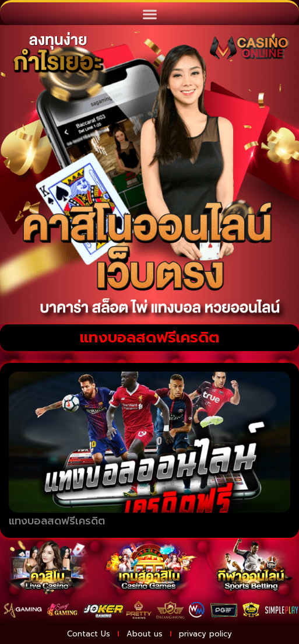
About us (145, 634)
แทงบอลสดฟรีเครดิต (57, 521)
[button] (149, 14)
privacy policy (205, 634)
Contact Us (89, 634)
